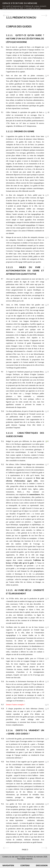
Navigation (8, 865)
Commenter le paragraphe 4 (46, 137)
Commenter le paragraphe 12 (46, 465)
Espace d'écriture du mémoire (20, 3)
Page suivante (44, 16)
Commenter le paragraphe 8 (46, 305)
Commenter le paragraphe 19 (46, 739)
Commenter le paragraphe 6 (46, 238)
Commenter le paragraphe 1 (46, 47)
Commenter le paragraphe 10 (46, 411)
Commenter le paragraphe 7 (46, 279)
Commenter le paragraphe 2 (46, 76)
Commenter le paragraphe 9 (46, 372)
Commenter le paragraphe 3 (46, 113)
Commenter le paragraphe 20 (46, 762)
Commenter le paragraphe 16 (46, 682)
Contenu (25, 865)
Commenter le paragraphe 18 (46, 709)
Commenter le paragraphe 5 (46, 195)
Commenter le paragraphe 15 (46, 659)
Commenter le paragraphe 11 (46, 442)
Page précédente (6, 16)
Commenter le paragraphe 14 (46, 627)
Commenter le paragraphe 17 (46, 705)
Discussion (42, 865)
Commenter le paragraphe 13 (46, 599)
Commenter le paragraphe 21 (46, 804)
